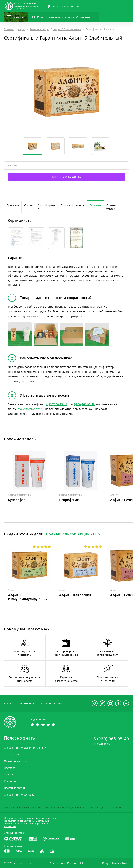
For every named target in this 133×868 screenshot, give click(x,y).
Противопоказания (73, 205)
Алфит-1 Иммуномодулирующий (28, 597)
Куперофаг (17, 500)
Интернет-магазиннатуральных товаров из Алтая (27, 6)
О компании (26, 703)
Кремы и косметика (19, 495)
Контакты (10, 781)
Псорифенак (69, 500)
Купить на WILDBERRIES (66, 177)
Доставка (10, 768)
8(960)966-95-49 (84, 404)
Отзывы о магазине (51, 703)
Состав (28, 205)
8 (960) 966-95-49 (111, 739)
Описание (13, 205)
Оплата (8, 775)
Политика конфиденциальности (65, 808)
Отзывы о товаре (112, 207)
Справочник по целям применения (26, 748)
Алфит (114, 495)
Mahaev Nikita (121, 863)
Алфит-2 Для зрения (75, 595)
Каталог (9, 703)
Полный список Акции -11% (73, 534)
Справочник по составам (19, 795)
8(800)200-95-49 (57, 404)
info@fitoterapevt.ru (30, 409)
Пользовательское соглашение (22, 808)
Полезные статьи (14, 788)
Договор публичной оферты (106, 808)
